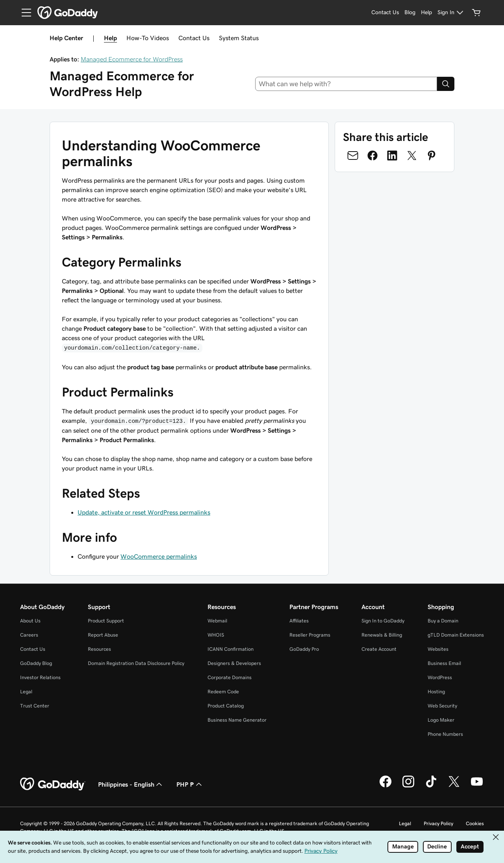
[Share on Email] (353, 156)
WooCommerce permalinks (159, 556)
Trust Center (35, 706)
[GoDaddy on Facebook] (385, 786)
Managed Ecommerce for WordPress (132, 59)
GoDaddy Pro (304, 649)
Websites (438, 649)
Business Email (444, 663)
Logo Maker (441, 720)
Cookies (475, 823)
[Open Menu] (23, 13)
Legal (26, 692)
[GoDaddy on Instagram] (408, 786)
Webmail (217, 621)
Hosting (436, 692)
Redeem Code (223, 692)
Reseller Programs (310, 635)
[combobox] (346, 84)
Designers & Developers (234, 663)
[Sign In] (451, 13)
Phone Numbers (445, 734)
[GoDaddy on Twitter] (454, 786)
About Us (30, 621)
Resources (99, 649)
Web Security (442, 706)
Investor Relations (40, 677)
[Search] (446, 84)
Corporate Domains (230, 677)
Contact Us (194, 38)
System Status (239, 38)
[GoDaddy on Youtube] (477, 786)
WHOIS (216, 635)
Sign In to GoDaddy (383, 621)
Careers (29, 635)
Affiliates (299, 621)
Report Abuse (103, 635)
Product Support (106, 621)
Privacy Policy (438, 823)
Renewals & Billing (382, 635)
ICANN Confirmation (231, 649)
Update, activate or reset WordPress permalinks (144, 512)
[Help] (426, 13)
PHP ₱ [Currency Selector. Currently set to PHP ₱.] (190, 784)
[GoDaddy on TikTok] (431, 786)
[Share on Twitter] (412, 156)
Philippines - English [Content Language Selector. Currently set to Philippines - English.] (131, 784)
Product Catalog (226, 706)
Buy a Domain (443, 621)
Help (110, 38)
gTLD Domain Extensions (456, 635)
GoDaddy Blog (36, 663)
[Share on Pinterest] (432, 156)
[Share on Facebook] (372, 156)
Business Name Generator (237, 720)
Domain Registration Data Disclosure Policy (136, 663)
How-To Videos (148, 38)
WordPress (440, 677)
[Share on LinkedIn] (392, 156)
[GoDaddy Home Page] (53, 784)
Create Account (379, 649)
